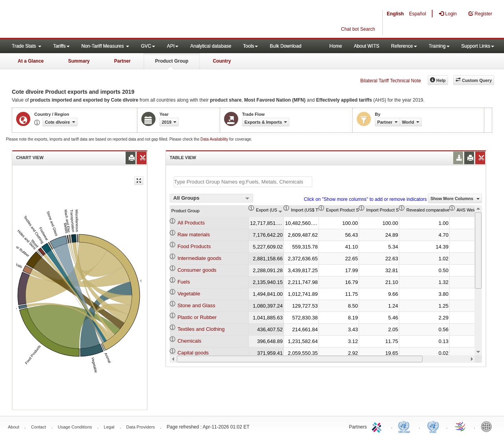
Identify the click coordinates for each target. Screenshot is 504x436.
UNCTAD (406, 426)
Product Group (172, 61)
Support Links (478, 46)
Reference (404, 46)
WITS (79, 20)
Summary (79, 61)
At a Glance (31, 61)
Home (336, 46)
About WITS (367, 46)
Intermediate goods (199, 258)
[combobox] (211, 198)
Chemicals (190, 341)
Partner (122, 61)
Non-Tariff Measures (105, 46)
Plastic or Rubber (197, 317)
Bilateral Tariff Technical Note (391, 81)
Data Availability (215, 139)
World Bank (488, 426)
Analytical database (211, 46)
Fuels (184, 282)
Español (418, 14)
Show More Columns (455, 199)
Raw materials (194, 235)
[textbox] (243, 182)
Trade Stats (27, 46)
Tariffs (61, 46)
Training (439, 46)
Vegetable (189, 294)
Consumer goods (197, 270)
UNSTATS (433, 426)
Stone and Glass (196, 305)
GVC (148, 46)
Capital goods (193, 353)
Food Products (194, 246)
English (395, 14)
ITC (378, 426)
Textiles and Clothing (201, 329)
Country (222, 61)
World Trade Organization (461, 426)
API (173, 46)
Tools (250, 46)
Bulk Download (285, 46)
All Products (191, 223)
